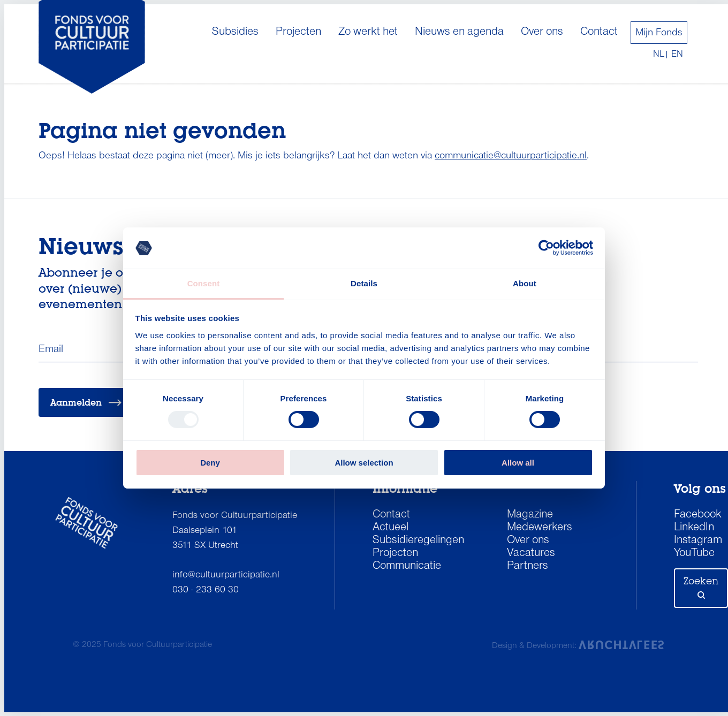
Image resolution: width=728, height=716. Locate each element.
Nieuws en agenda (459, 32)
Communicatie (407, 566)
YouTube (694, 553)
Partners (528, 566)
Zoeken (701, 587)
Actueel (390, 528)
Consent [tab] (204, 283)
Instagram (698, 540)
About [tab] (525, 283)
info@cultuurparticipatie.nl (226, 575)
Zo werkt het (368, 32)
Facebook (698, 515)
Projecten (298, 32)
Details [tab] (364, 283)
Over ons (542, 32)
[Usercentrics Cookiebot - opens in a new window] (546, 248)
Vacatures (531, 553)
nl (659, 55)
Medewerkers (540, 528)
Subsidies (235, 32)
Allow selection (364, 463)
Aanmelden (86, 403)
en (677, 55)
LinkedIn (694, 528)
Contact (599, 32)
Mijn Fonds (659, 33)
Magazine (530, 515)
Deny (210, 463)
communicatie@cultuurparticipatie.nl (511, 156)
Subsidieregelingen (418, 540)
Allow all (518, 463)
